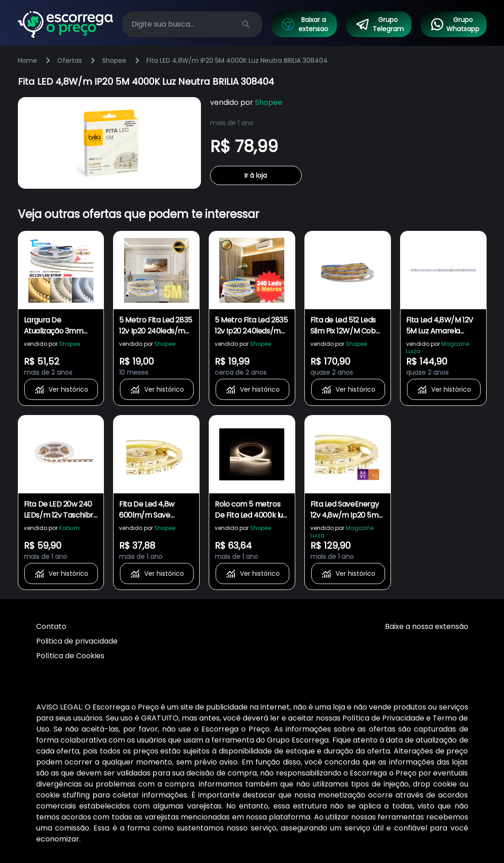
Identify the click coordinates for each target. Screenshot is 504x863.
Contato (51, 626)
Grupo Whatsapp (455, 24)
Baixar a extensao (304, 24)
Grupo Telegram (379, 24)
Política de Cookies (70, 656)
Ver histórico (61, 389)
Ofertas (70, 60)
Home (27, 60)
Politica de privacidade (77, 641)
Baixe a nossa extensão (427, 626)
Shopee (114, 60)
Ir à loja (256, 175)
